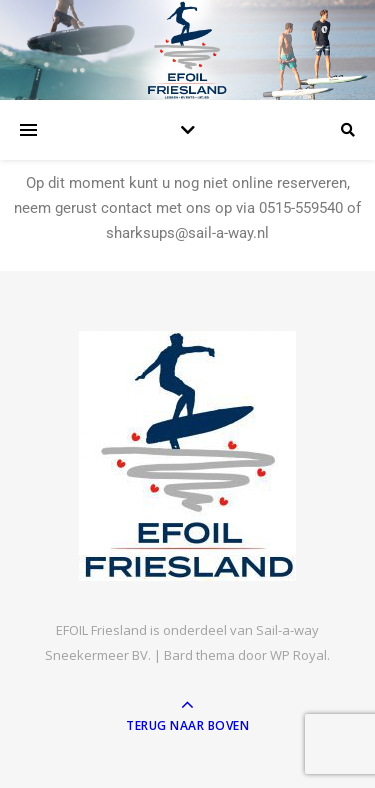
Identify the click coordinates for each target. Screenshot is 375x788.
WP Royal (298, 655)
